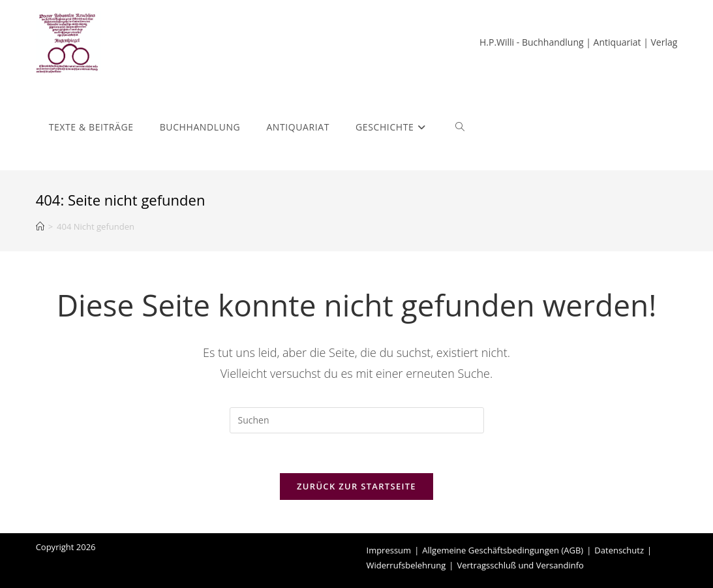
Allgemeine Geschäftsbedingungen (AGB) (503, 550)
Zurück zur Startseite (356, 486)
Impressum (389, 550)
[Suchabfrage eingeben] (357, 420)
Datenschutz (619, 550)
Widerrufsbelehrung (406, 565)
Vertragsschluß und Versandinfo (521, 565)
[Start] (40, 226)
